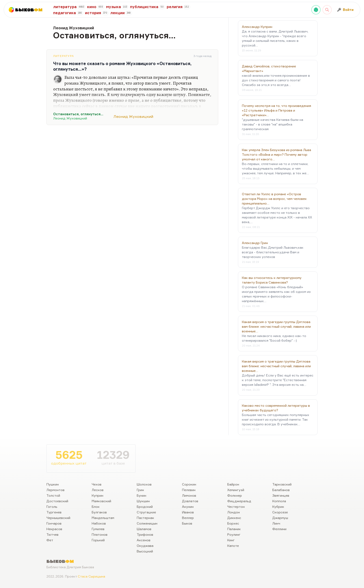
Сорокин (189, 484)
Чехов (97, 484)
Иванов (188, 512)
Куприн (97, 495)
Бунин (141, 495)
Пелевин (189, 490)
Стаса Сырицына (91, 576)
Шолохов (144, 484)
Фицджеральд (239, 501)
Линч (276, 523)
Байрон (233, 484)
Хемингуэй (236, 490)
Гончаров (54, 523)
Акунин (188, 507)
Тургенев (54, 512)
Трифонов (145, 534)
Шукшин (143, 501)
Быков (187, 523)
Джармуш (280, 518)
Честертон (236, 507)
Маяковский (101, 501)
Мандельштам (103, 518)
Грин (140, 490)
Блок (96, 507)
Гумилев (98, 529)
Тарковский (282, 484)
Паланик (234, 529)
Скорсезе (280, 512)
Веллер (188, 518)
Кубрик (278, 507)
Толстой (53, 495)
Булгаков (99, 512)
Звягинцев (281, 495)
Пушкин (53, 484)
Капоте (233, 546)
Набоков (99, 523)
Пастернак (145, 518)
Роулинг (234, 534)
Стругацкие (146, 512)
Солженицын (147, 523)
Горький (98, 540)
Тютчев (52, 534)
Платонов (100, 534)
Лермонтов (55, 490)
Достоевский (57, 501)
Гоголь (52, 507)
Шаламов (144, 529)
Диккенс (234, 518)
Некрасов (54, 529)
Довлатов (190, 501)
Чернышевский (58, 518)
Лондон (234, 512)
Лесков (98, 490)
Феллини (279, 529)
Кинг (231, 540)
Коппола (279, 501)
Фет (50, 540)
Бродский (145, 507)
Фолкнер (235, 495)
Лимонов (189, 495)
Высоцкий (145, 551)
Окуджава (145, 546)
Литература (63, 56)
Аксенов (144, 540)
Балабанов (281, 490)
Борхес (233, 523)
